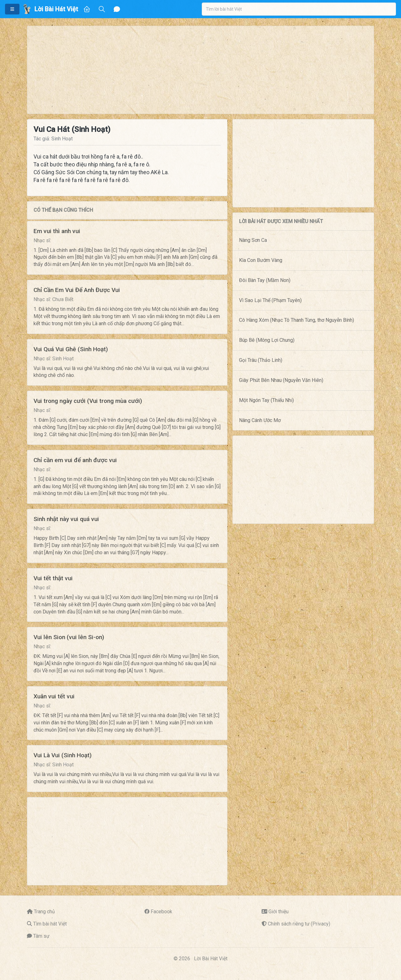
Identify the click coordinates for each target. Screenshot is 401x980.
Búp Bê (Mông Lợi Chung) (267, 340)
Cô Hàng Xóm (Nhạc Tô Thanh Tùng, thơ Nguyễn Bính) (297, 320)
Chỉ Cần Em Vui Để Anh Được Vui (77, 290)
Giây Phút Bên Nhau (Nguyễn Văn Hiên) (281, 380)
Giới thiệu (279, 912)
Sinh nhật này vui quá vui (66, 519)
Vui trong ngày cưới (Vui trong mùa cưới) (88, 401)
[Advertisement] (200, 70)
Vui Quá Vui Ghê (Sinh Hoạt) (71, 349)
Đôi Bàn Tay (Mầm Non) (265, 280)
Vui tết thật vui (53, 578)
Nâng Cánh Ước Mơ (260, 420)
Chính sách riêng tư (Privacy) (299, 924)
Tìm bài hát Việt (50, 924)
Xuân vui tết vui (54, 696)
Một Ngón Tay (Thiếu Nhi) (266, 400)
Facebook (161, 912)
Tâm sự (41, 936)
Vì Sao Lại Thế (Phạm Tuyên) (270, 300)
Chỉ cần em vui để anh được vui (75, 460)
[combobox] (299, 9)
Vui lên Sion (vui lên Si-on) (69, 637)
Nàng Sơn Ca (253, 240)
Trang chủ (44, 912)
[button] (12, 9)
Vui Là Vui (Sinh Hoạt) (62, 755)
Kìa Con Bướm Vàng (261, 260)
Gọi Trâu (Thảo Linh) (261, 360)
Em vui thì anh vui (57, 231)
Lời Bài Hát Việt (211, 959)
